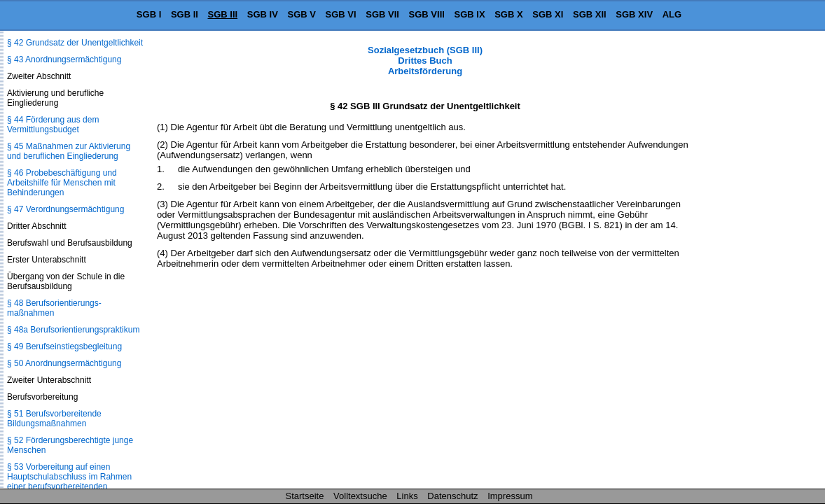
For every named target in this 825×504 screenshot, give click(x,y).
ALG (672, 14)
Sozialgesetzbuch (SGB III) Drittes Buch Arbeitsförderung (425, 61)
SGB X (508, 14)
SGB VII (382, 14)
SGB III (223, 14)
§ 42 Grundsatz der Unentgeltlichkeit (75, 43)
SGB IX (470, 14)
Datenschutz (452, 496)
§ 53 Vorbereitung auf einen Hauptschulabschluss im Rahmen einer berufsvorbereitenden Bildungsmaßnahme (69, 482)
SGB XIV (634, 14)
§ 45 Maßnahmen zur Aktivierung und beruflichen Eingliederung (69, 151)
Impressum (510, 496)
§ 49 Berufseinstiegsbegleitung (64, 346)
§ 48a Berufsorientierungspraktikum (73, 330)
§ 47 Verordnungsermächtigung (65, 209)
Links (407, 496)
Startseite (305, 496)
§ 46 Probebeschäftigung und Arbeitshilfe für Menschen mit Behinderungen (62, 183)
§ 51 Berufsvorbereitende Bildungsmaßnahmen (54, 419)
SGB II (185, 14)
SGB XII (590, 14)
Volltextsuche (360, 496)
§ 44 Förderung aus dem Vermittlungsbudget (53, 125)
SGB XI (548, 14)
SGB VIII (427, 14)
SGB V (301, 14)
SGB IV (263, 14)
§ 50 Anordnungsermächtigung (64, 363)
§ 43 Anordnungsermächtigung (64, 59)
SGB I (149, 14)
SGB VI (341, 14)
